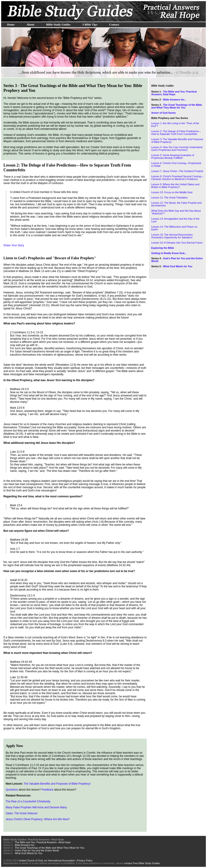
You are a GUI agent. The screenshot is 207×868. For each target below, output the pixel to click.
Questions (12, 790)
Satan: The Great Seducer (22, 813)
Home (11, 24)
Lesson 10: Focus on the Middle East (172, 192)
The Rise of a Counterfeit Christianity (28, 801)
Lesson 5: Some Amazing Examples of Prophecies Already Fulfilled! (173, 157)
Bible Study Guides (58, 24)
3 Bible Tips (90, 24)
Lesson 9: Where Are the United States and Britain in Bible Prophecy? (175, 186)
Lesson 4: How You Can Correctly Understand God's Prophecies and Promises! (177, 149)
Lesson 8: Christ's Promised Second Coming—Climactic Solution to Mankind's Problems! (177, 178)
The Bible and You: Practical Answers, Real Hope (174, 93)
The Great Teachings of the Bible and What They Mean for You (177, 106)
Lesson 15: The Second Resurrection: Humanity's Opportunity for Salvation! (172, 236)
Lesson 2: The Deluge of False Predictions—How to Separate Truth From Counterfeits (176, 133)
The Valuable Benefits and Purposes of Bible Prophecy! (57, 784)
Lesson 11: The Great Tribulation (169, 198)
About (30, 24)
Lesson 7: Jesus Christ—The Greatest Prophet (177, 171)
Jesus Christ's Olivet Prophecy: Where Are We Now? (38, 819)
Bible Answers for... (175, 100)
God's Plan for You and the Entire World (37, 850)
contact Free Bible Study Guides (142, 863)
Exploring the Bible (163, 248)
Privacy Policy (85, 860)
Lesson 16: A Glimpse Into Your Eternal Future (177, 243)
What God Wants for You (178, 266)
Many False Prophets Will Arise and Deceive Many (36, 807)
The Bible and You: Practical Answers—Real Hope (43, 842)
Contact (114, 24)
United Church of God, (47, 860)
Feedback (47, 790)
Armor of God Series (164, 113)
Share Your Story (14, 245)
